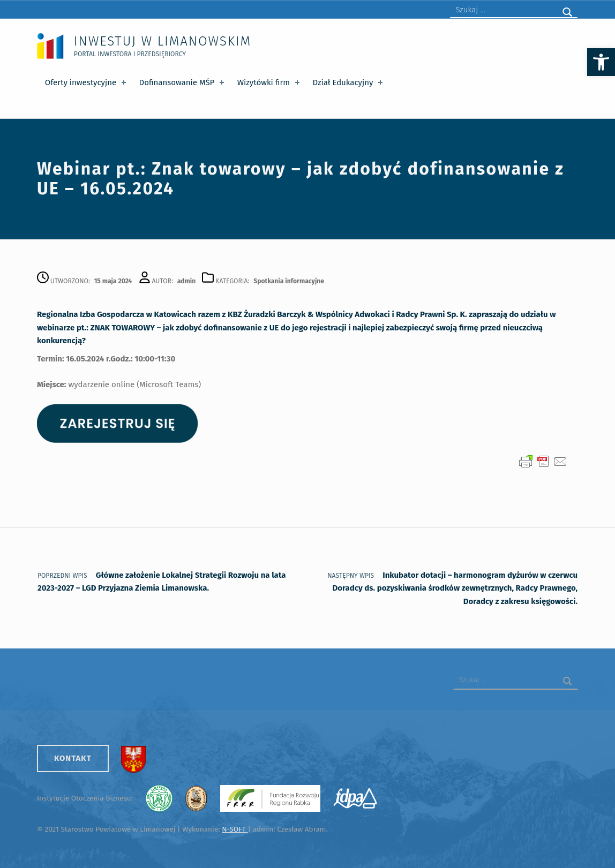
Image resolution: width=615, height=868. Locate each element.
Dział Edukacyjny (348, 82)
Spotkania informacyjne (289, 281)
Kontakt (73, 758)
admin (187, 281)
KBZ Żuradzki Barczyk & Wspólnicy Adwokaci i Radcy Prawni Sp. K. (347, 314)
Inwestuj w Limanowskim (163, 41)
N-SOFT (235, 829)
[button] (601, 62)
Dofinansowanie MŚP (182, 82)
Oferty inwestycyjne (87, 82)
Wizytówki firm (269, 82)
